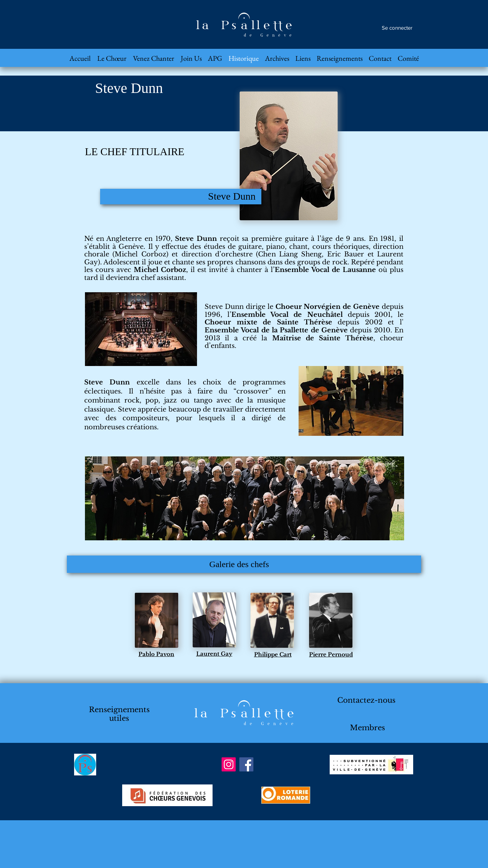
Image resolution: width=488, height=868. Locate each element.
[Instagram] (229, 764)
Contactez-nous (366, 700)
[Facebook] (246, 764)
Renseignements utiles (119, 714)
